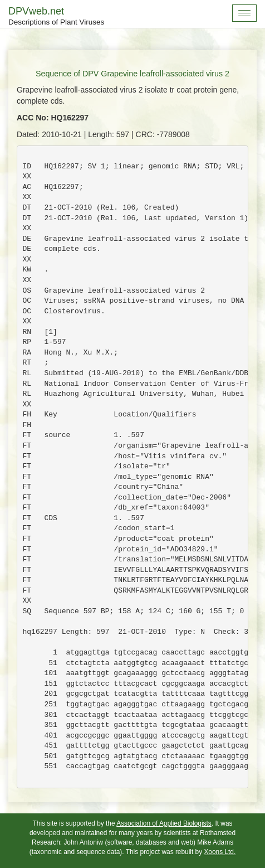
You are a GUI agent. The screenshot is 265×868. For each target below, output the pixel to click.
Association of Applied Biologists (164, 823)
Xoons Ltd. (220, 852)
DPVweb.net (56, 17)
